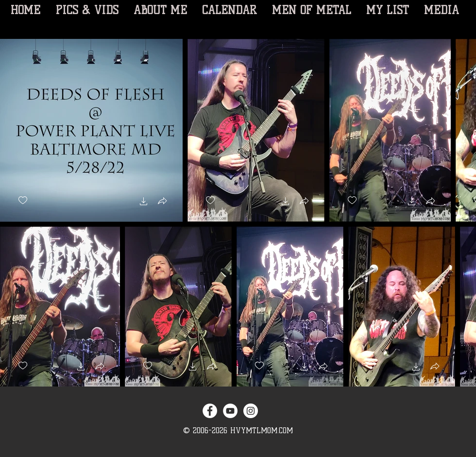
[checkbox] (23, 201)
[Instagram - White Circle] (251, 411)
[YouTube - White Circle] (230, 411)
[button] (144, 202)
